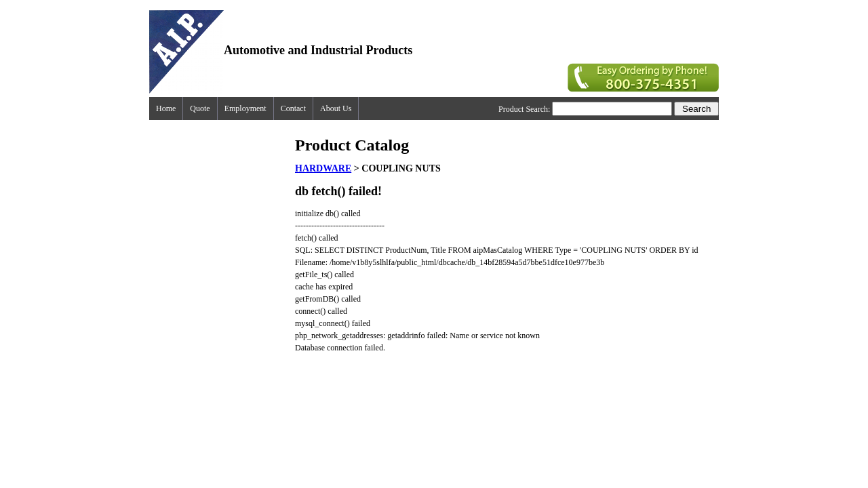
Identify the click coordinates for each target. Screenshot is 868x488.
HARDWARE (323, 168)
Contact (293, 108)
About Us (336, 108)
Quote (200, 108)
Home (166, 108)
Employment (245, 108)
